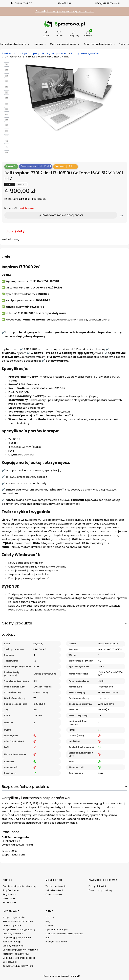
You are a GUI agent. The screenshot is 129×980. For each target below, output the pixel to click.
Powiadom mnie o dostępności (61, 215)
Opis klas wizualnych (57, 930)
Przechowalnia (54, 894)
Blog (48, 921)
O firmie (50, 917)
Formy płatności (97, 886)
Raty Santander (11, 890)
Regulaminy (9, 894)
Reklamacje (9, 902)
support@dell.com (13, 855)
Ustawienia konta (55, 890)
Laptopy (23, 53)
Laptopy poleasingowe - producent (49, 53)
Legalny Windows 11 (13, 946)
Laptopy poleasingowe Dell (85, 53)
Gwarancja (9, 898)
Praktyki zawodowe (56, 942)
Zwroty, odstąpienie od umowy (20, 886)
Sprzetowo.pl (8, 53)
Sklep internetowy (61, 976)
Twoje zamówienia (56, 886)
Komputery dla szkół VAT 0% (18, 966)
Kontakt (50, 925)
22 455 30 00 (10, 851)
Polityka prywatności (14, 917)
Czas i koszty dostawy (100, 890)
